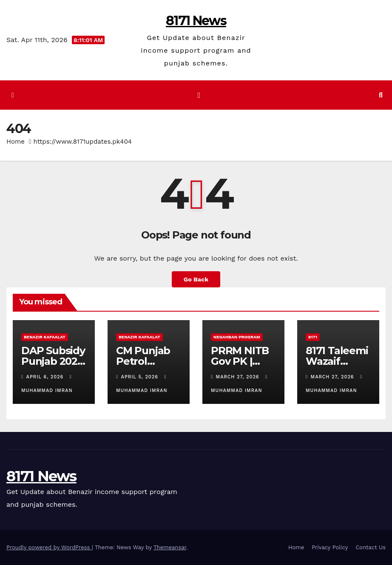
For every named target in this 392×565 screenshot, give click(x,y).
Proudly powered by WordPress (49, 547)
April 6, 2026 (46, 377)
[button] (381, 95)
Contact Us (371, 547)
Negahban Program (237, 337)
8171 (313, 337)
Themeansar (170, 547)
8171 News (196, 21)
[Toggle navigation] (199, 95)
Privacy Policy (330, 547)
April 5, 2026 (141, 377)
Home (16, 142)
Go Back (196, 279)
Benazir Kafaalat (45, 337)
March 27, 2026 (239, 377)
